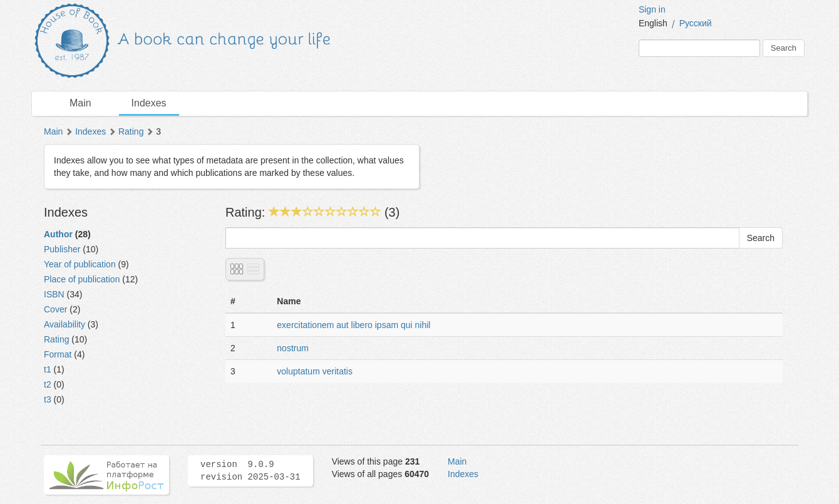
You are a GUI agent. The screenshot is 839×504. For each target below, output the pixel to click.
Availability (64, 324)
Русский (696, 23)
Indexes (149, 103)
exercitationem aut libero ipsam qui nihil (353, 325)
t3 (48, 399)
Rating (131, 131)
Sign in (652, 9)
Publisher (62, 249)
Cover (55, 309)
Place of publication (82, 279)
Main (80, 103)
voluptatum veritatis (315, 371)
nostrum (293, 348)
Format (58, 354)
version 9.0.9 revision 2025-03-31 (250, 471)
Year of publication (80, 264)
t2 (48, 384)
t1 (48, 369)
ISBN (54, 294)
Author (58, 234)
